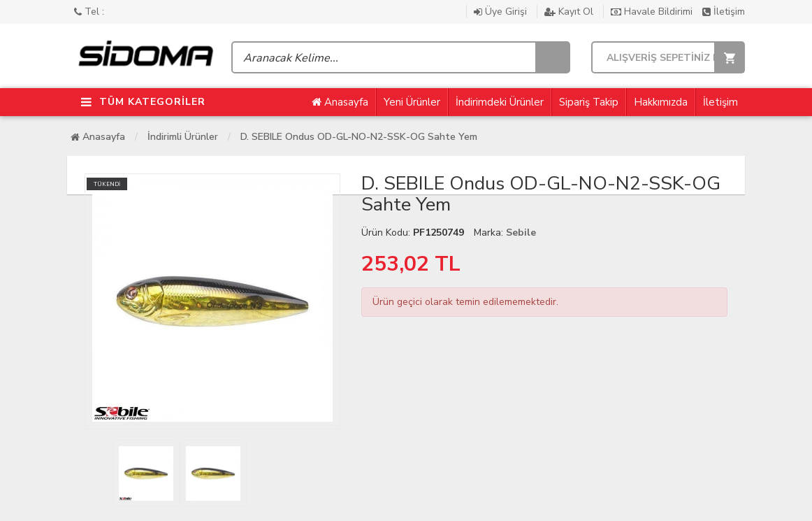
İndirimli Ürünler (183, 137)
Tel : (89, 12)
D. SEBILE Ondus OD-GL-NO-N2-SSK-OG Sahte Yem (359, 137)
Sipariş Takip (589, 102)
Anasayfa (340, 102)
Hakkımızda (661, 102)
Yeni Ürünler (412, 102)
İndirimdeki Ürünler (500, 102)
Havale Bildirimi (653, 12)
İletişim (724, 12)
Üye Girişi (502, 12)
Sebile (521, 233)
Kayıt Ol (570, 12)
